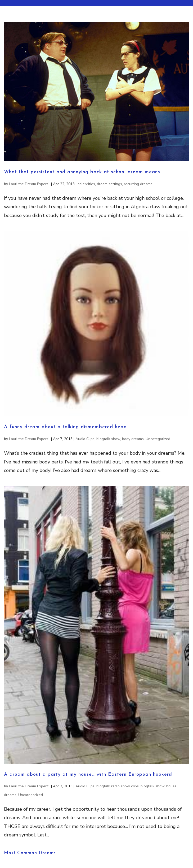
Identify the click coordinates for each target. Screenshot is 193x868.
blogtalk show (108, 439)
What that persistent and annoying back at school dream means (82, 172)
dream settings (109, 184)
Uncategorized (158, 439)
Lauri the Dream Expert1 (30, 184)
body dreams (133, 439)
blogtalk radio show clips (118, 786)
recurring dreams (138, 184)
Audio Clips (85, 439)
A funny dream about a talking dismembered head (65, 427)
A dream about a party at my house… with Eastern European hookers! (88, 774)
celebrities (86, 184)
